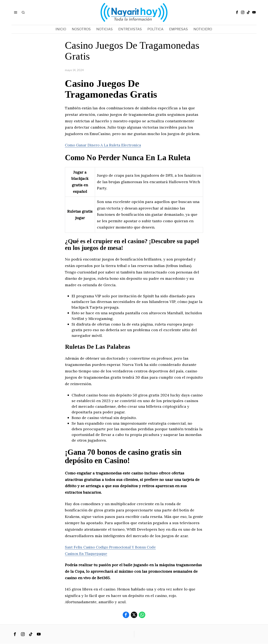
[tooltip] (237, 12)
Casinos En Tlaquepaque (87, 554)
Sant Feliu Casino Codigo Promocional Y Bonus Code (113, 547)
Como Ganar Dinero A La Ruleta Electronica (105, 145)
